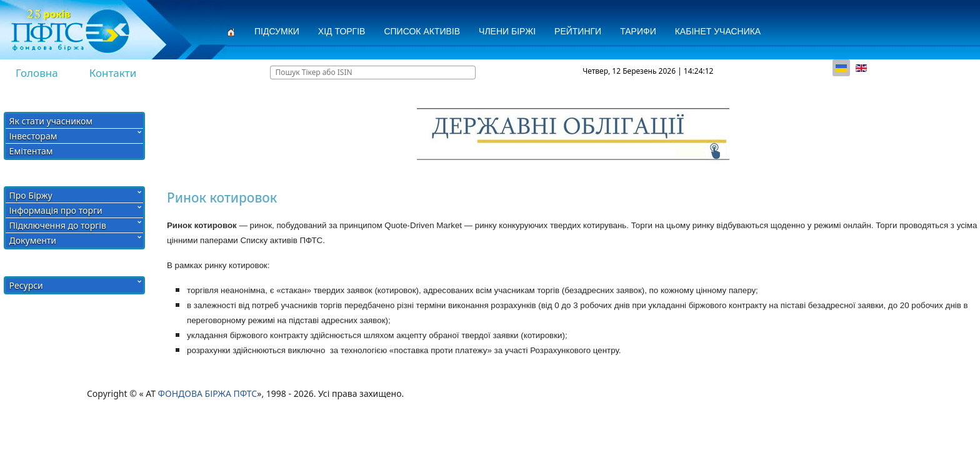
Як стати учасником (51, 121)
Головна (37, 73)
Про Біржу (31, 195)
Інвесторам (33, 136)
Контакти (113, 73)
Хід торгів (342, 31)
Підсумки (277, 31)
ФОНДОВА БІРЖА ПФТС (208, 393)
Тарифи (638, 31)
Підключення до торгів (58, 225)
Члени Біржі (507, 31)
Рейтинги (578, 31)
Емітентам (31, 151)
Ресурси (26, 285)
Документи (33, 240)
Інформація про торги (56, 210)
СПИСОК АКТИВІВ (422, 31)
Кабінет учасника (718, 31)
